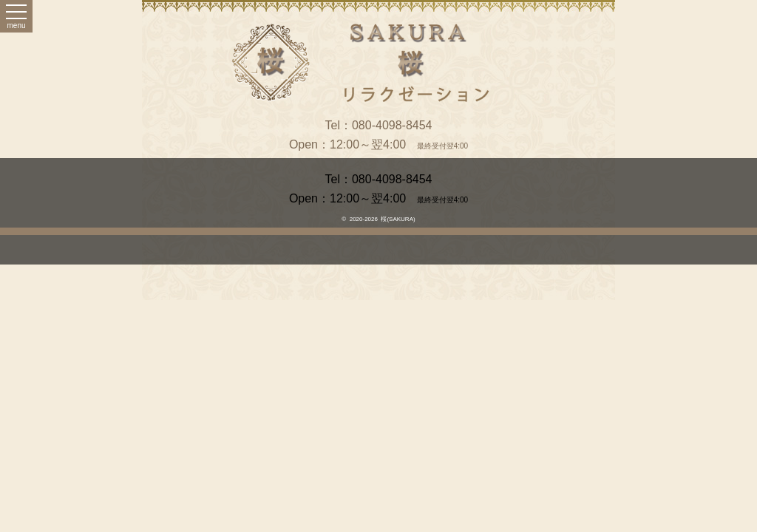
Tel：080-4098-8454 (379, 125)
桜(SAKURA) (398, 219)
